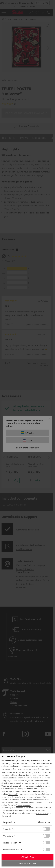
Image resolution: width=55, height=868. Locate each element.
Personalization (10, 843)
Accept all (28, 857)
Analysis (7, 829)
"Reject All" (29, 780)
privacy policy (42, 813)
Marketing (8, 836)
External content (11, 849)
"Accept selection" (24, 805)
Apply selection (28, 863)
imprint (8, 816)
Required (7, 822)
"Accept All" (13, 794)
